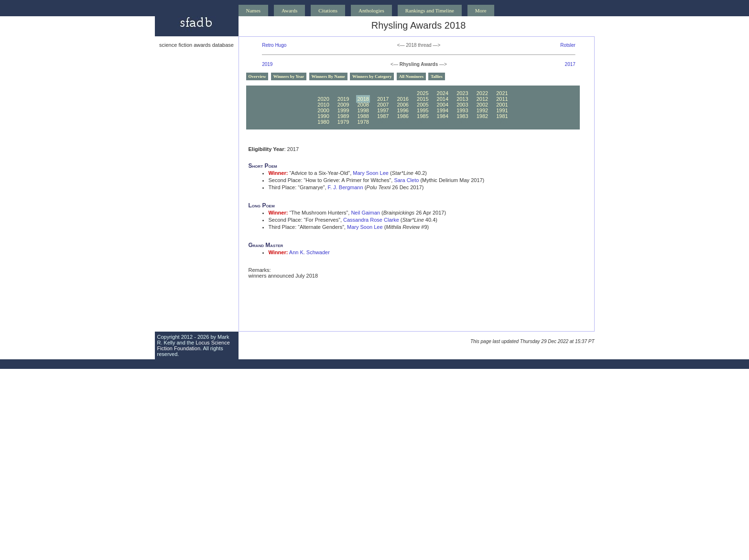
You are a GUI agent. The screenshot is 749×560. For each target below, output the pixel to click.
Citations (328, 11)
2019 (267, 64)
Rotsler (568, 45)
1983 (462, 116)
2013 (462, 99)
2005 (423, 105)
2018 (363, 99)
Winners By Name (328, 76)
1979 (343, 122)
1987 (383, 116)
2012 (482, 99)
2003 (462, 105)
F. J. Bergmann (346, 187)
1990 (323, 116)
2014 (443, 99)
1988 (363, 116)
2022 (482, 93)
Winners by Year (289, 76)
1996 (402, 110)
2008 (363, 105)
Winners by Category (372, 76)
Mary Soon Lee (371, 173)
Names (254, 11)
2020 (323, 99)
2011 (502, 99)
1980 (323, 122)
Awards (289, 11)
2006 (402, 105)
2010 (323, 105)
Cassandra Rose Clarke (371, 220)
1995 (423, 110)
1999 (343, 110)
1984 (443, 116)
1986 (402, 116)
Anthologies (371, 11)
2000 (323, 110)
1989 (343, 116)
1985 (423, 116)
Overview (257, 76)
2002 (482, 105)
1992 (482, 110)
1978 (363, 122)
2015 (423, 99)
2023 (462, 93)
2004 (443, 105)
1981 (502, 116)
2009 (343, 105)
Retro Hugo (274, 45)
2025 (423, 93)
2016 (402, 99)
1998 (363, 110)
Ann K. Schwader (309, 252)
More (481, 11)
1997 (383, 110)
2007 (383, 105)
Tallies (437, 76)
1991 (502, 110)
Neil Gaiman (365, 213)
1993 (462, 110)
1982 (482, 116)
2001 (502, 105)
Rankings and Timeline (430, 11)
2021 (502, 93)
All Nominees (411, 76)
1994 (443, 110)
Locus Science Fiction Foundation (194, 345)
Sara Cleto (406, 180)
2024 (443, 93)
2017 (570, 64)
